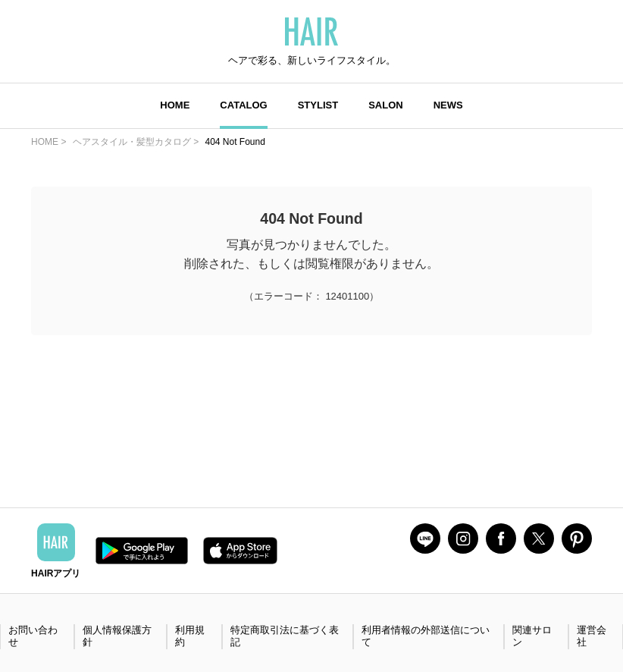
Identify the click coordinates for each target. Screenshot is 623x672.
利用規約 (190, 636)
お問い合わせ (33, 636)
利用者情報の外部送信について (426, 636)
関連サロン (532, 636)
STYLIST (318, 105)
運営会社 (592, 636)
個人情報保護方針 (117, 636)
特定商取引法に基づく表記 (285, 636)
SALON (386, 105)
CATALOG (243, 105)
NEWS (448, 105)
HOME (175, 105)
